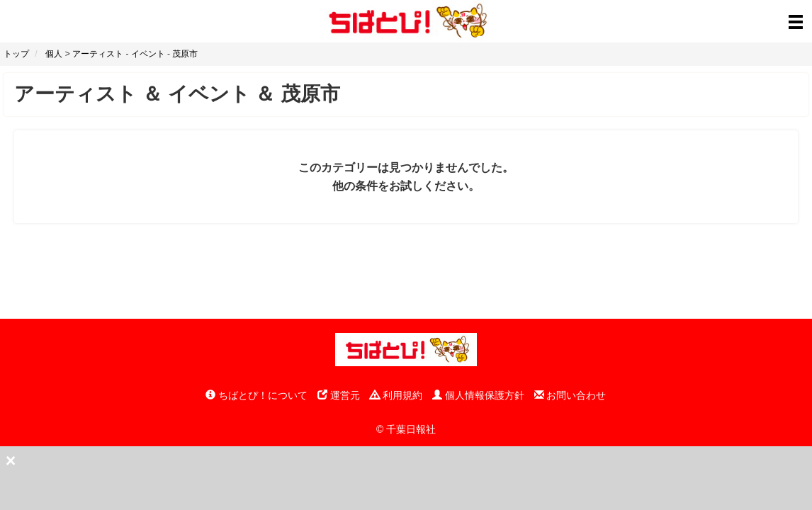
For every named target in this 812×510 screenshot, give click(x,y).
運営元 (339, 395)
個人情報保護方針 (478, 395)
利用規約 (396, 395)
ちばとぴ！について (256, 395)
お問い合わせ (570, 395)
